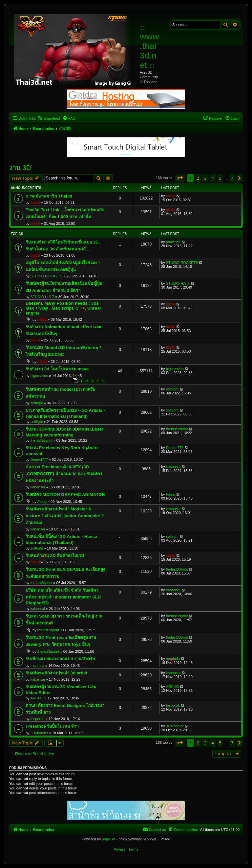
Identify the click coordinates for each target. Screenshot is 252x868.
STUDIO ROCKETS (47, 276)
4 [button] (212, 178)
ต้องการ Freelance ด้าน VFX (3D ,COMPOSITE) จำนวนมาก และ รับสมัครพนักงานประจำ (64, 474)
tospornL (38, 719)
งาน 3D (20, 168)
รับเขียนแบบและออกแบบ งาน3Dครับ (60, 659)
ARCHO (37, 698)
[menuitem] (49, 118)
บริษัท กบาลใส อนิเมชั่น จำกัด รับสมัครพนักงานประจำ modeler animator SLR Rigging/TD (63, 597)
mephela (37, 666)
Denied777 (39, 459)
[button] (180, 178)
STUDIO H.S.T (42, 297)
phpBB (107, 839)
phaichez (173, 242)
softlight (37, 403)
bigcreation (39, 376)
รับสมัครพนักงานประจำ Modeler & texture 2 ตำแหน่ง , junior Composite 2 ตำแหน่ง (65, 516)
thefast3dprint (42, 440)
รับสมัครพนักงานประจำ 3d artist (56, 673)
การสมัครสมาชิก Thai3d (49, 196)
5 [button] (220, 178)
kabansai (38, 487)
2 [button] (198, 178)
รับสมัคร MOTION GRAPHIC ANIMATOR (65, 494)
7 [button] (232, 178)
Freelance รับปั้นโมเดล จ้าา (52, 726)
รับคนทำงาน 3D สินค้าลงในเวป (55, 556)
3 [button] (205, 178)
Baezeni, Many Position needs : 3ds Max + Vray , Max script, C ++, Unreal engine (63, 308)
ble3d (35, 202)
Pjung (42, 502)
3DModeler (39, 733)
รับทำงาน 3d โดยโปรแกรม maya (57, 369)
